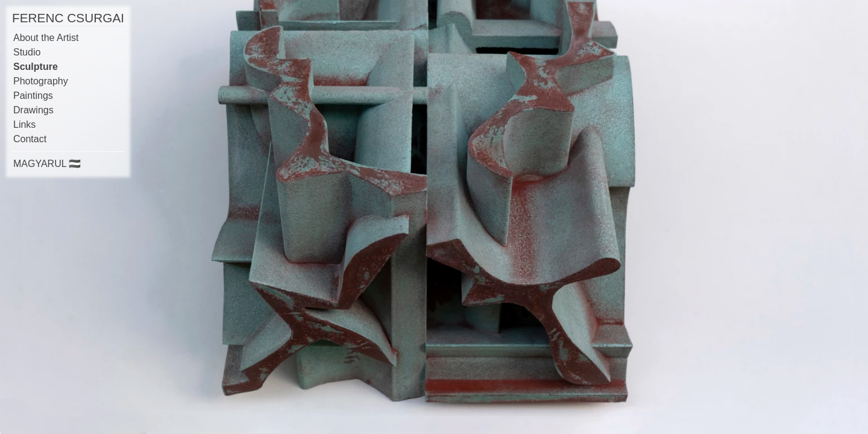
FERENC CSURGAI (68, 18)
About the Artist (46, 38)
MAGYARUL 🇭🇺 (47, 164)
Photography (41, 81)
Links (24, 124)
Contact (30, 139)
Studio (27, 52)
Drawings (33, 110)
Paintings (33, 96)
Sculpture (36, 67)
